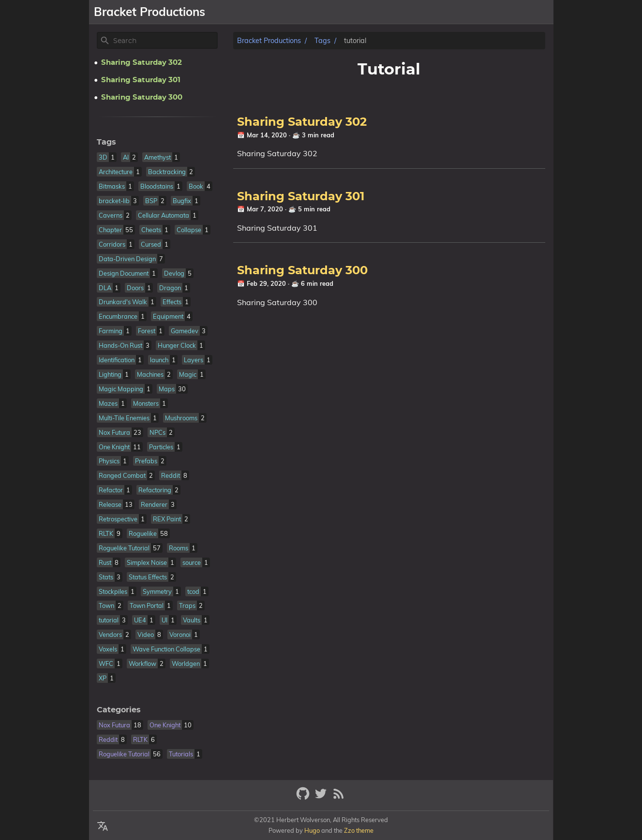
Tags (322, 41)
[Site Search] (164, 41)
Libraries (450, 12)
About (377, 12)
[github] (304, 798)
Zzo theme (359, 830)
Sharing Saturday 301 (301, 197)
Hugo (312, 830)
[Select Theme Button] (348, 12)
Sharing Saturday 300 (302, 271)
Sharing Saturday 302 (302, 122)
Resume (493, 12)
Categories (119, 710)
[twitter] (322, 798)
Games (411, 12)
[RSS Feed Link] (339, 798)
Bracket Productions (269, 41)
